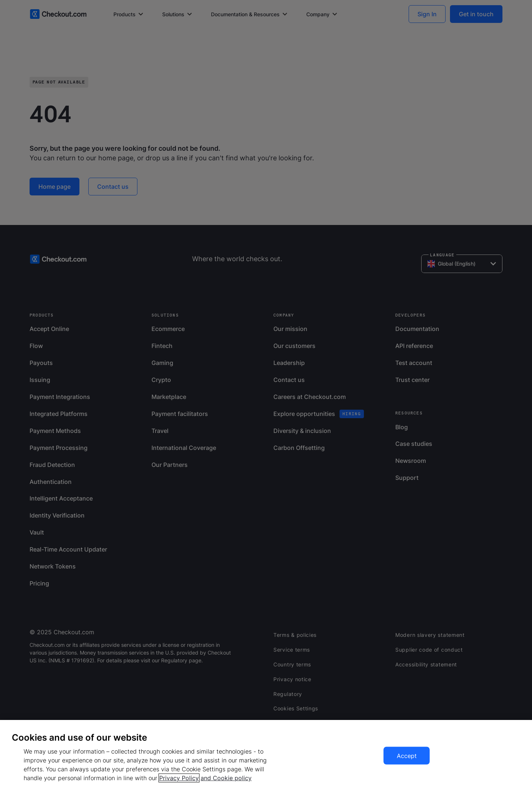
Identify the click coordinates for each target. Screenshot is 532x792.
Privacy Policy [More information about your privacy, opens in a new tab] (179, 778)
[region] (266, 756)
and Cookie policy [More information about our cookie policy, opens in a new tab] (226, 778)
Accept (407, 756)
